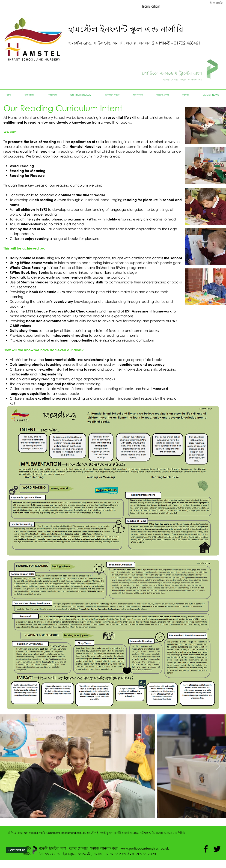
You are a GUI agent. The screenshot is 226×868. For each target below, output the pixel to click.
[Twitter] (217, 849)
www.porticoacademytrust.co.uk (145, 848)
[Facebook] (206, 849)
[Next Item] (218, 766)
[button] (205, 125)
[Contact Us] (16, 850)
